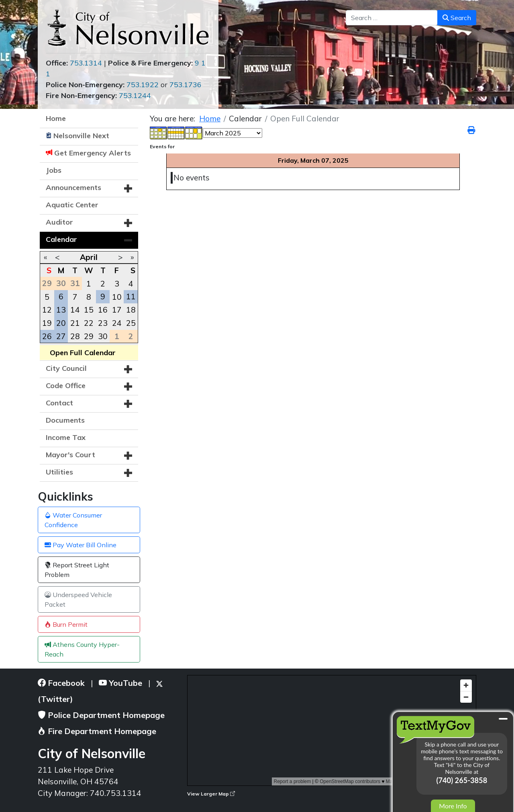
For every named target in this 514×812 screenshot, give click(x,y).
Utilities (59, 472)
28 (75, 336)
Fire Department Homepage (97, 731)
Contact (59, 403)
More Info (453, 806)
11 (131, 297)
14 (75, 310)
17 (117, 310)
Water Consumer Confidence (73, 520)
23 (103, 323)
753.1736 (186, 85)
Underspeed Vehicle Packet (78, 599)
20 (61, 323)
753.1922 (143, 85)
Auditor (59, 222)
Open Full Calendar (83, 353)
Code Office (66, 386)
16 (103, 310)
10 (117, 297)
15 (89, 310)
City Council (66, 368)
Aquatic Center (72, 205)
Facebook (61, 683)
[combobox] (392, 18)
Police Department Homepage (101, 715)
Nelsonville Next (81, 136)
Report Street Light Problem (77, 570)
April (89, 257)
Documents (65, 420)
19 (47, 323)
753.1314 (86, 63)
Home (56, 118)
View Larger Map (211, 794)
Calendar (61, 239)
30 (103, 336)
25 (131, 323)
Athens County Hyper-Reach (82, 649)
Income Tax (66, 437)
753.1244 (135, 95)
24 (117, 323)
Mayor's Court (70, 455)
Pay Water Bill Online (81, 545)
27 (61, 336)
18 (131, 310)
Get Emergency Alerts (93, 153)
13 (61, 310)
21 (75, 323)
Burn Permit (66, 624)
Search (457, 18)
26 (47, 336)
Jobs (54, 170)
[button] (128, 188)
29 (89, 336)
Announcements (73, 187)
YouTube (120, 683)
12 (47, 310)
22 (89, 323)
